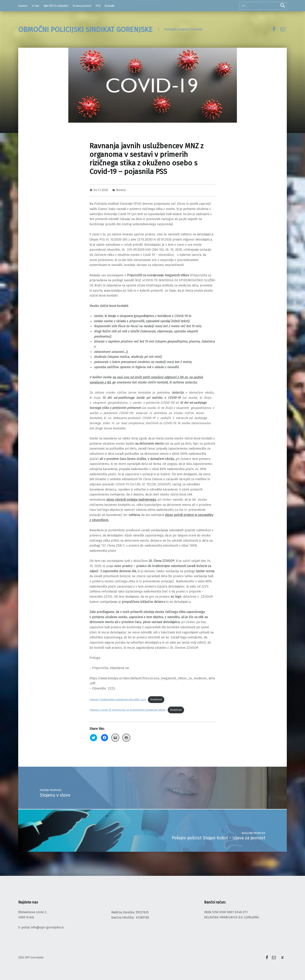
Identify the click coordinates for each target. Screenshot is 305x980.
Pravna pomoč (82, 6)
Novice (121, 190)
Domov (23, 6)
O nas (36, 6)
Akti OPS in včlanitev (56, 6)
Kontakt (110, 6)
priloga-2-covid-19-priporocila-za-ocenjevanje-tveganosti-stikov (128, 710)
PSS (98, 6)
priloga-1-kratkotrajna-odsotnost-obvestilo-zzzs (118, 700)
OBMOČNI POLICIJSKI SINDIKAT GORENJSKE (85, 29)
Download (156, 700)
